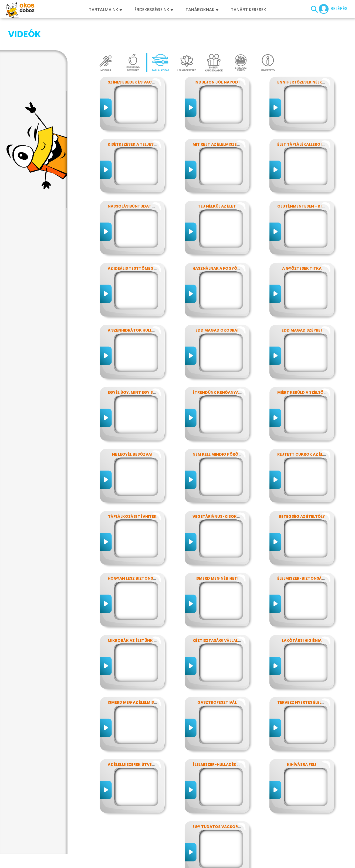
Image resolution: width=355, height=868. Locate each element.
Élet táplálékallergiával (304, 117)
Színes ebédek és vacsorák (136, 55)
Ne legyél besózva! (132, 427)
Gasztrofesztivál (217, 675)
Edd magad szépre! (302, 303)
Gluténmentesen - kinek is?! (307, 179)
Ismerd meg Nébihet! (217, 551)
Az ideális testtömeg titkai (138, 241)
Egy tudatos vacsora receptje (227, 800)
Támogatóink (215, 862)
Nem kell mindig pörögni (219, 427)
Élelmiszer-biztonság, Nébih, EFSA (314, 551)
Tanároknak (202, 10)
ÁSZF (251, 862)
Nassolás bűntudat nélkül (137, 179)
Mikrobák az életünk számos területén (150, 613)
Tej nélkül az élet (217, 179)
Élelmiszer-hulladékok (217, 737)
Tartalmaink (105, 10)
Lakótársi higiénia (302, 613)
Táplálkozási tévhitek (132, 489)
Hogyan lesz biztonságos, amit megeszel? (154, 551)
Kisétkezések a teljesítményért (142, 117)
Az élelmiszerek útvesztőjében (141, 737)
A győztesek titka (302, 241)
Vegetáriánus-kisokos (217, 489)
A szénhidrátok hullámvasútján (143, 303)
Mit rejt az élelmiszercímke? (223, 117)
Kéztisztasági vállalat (218, 613)
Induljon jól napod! (217, 55)
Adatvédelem (66, 862)
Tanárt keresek (248, 10)
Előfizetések (95, 862)
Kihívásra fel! (302, 737)
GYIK (168, 862)
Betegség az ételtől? (302, 489)
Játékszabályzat (127, 862)
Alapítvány (187, 862)
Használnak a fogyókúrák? (223, 241)
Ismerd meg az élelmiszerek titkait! (146, 675)
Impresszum (37, 862)
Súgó (237, 862)
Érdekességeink (154, 10)
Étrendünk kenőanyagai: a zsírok (229, 365)
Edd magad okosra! (217, 303)
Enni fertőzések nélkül (302, 55)
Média (154, 862)
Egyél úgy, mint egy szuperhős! (141, 365)
